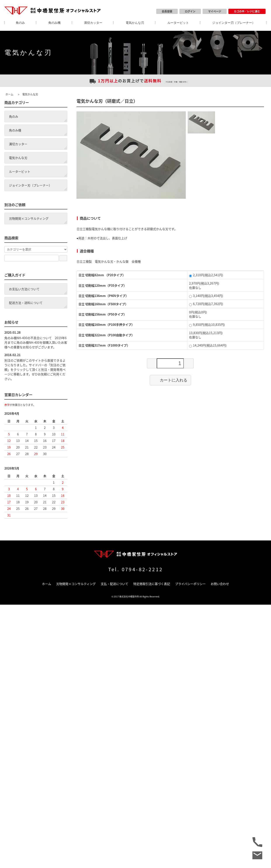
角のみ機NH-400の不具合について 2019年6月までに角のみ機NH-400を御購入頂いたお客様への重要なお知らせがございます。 (36, 342)
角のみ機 (54, 23)
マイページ (215, 11)
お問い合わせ (220, 584)
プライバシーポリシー (190, 584)
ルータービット (178, 23)
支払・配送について (115, 584)
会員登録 (167, 11)
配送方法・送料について (26, 303)
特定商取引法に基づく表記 (152, 584)
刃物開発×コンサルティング (29, 218)
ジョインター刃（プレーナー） (234, 23)
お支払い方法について (24, 289)
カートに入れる (170, 380)
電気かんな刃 (135, 23)
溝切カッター (93, 23)
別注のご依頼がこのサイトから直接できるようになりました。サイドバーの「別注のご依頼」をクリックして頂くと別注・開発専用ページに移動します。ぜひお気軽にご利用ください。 (35, 369)
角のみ (20, 23)
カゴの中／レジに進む (247, 11)
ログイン (190, 11)
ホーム (9, 94)
